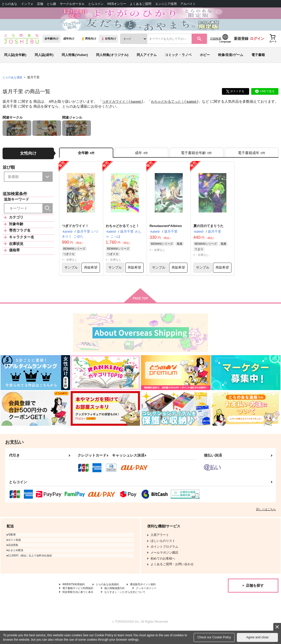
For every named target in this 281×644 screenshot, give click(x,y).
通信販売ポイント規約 (154, 596)
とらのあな (10, 4)
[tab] (141, 161)
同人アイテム (147, 63)
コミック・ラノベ (178, 63)
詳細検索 (216, 46)
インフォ (27, 4)
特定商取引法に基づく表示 (81, 605)
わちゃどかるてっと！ (172, 109)
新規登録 (241, 46)
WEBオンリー (117, 4)
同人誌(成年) (44, 63)
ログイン (257, 46)
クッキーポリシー (158, 600)
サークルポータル (72, 4)
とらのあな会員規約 (114, 596)
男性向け (89, 46)
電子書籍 (258, 63)
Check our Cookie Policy (214, 637)
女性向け (109, 46)
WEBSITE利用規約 (76, 596)
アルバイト (188, 4)
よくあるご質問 (140, 4)
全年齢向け (51, 46)
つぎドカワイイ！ (116, 109)
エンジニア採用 (166, 4)
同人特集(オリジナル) (112, 63)
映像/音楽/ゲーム (231, 63)
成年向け (69, 46)
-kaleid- (197, 109)
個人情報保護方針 (123, 600)
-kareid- (138, 109)
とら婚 (51, 4)
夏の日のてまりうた (208, 236)
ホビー (205, 63)
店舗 (40, 4)
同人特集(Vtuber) (75, 63)
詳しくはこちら (266, 521)
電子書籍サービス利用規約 (81, 600)
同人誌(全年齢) (15, 63)
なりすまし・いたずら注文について (135, 605)
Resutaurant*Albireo (166, 236)
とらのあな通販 (13, 85)
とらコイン (96, 4)
